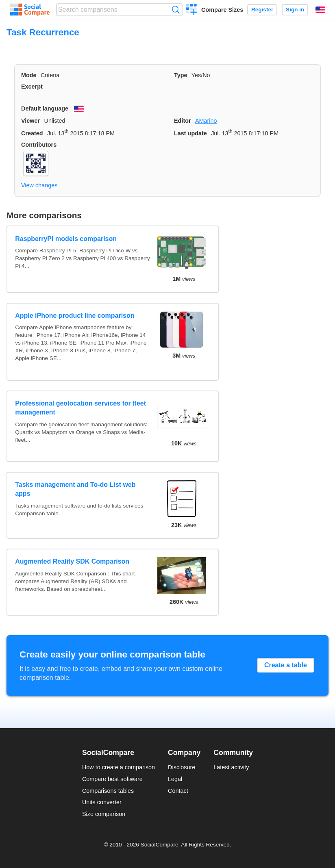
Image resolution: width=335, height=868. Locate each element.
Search (176, 10)
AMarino (206, 121)
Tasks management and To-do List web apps (75, 489)
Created (32, 133)
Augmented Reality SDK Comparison (72, 561)
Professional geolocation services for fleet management (80, 408)
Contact (178, 791)
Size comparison (104, 814)
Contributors (39, 145)
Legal (175, 779)
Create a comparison (192, 11)
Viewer (30, 121)
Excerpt (32, 87)
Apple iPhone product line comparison (75, 316)
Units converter (102, 802)
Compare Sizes (222, 10)
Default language (45, 108)
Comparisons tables (108, 791)
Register (262, 10)
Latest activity (231, 767)
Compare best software (112, 779)
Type (181, 75)
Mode (29, 75)
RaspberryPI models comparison (66, 239)
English (320, 10)
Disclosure (182, 767)
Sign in (295, 10)
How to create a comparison (119, 767)
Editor (183, 121)
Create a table (286, 665)
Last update (190, 133)
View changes (39, 185)
